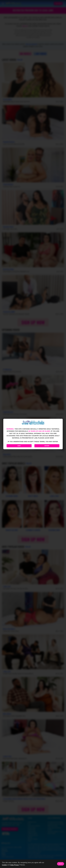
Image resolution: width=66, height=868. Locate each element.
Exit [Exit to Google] (19, 446)
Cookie (4, 865)
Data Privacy (15, 865)
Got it (61, 864)
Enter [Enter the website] (47, 446)
